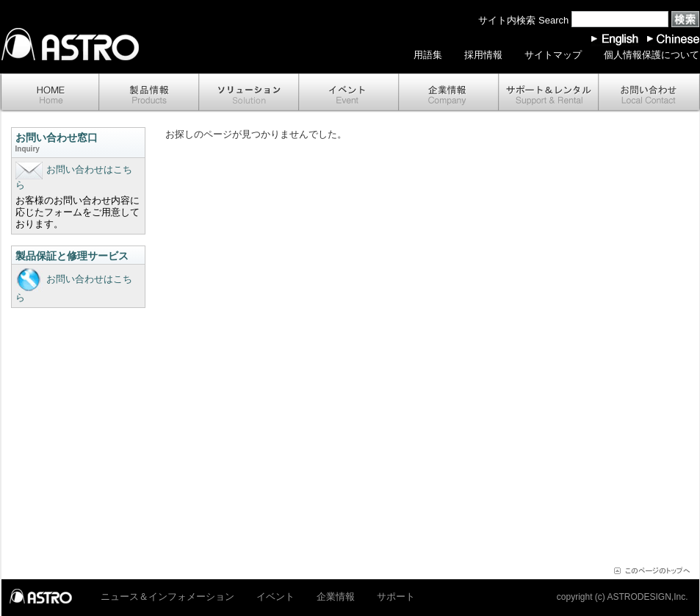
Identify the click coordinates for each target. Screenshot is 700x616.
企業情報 (449, 93)
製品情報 (149, 93)
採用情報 (483, 55)
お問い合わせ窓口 (78, 143)
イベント (349, 93)
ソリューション (249, 93)
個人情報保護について (652, 55)
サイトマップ (553, 55)
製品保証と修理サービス (72, 256)
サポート (549, 93)
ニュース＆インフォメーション (167, 597)
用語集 (428, 55)
